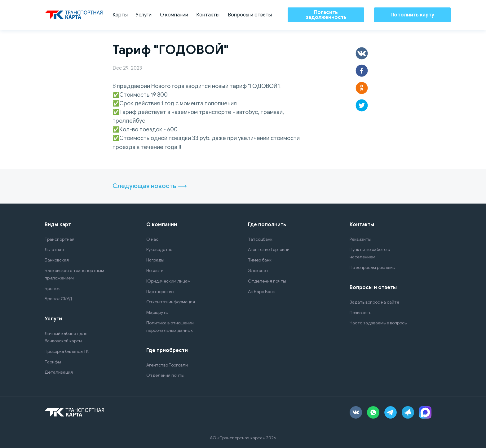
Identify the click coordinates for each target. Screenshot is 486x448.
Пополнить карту (412, 15)
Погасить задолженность (326, 15)
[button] (362, 53)
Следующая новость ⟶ (150, 186)
